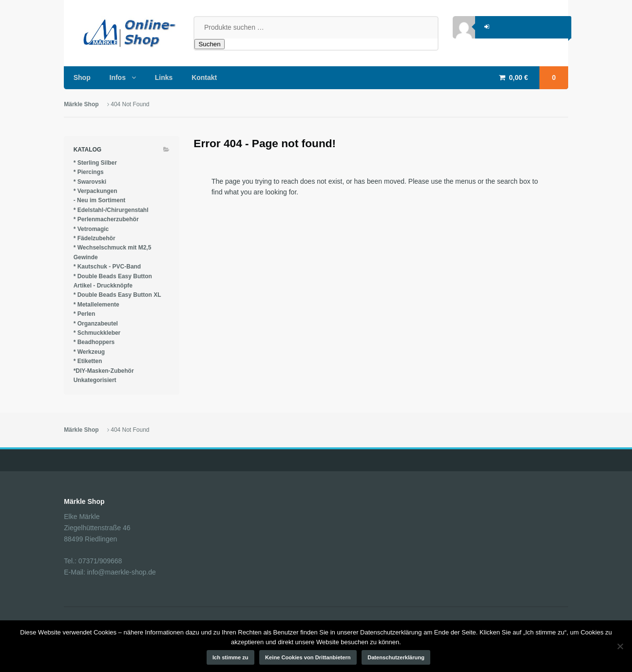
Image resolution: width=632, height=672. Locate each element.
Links (164, 77)
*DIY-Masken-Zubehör (104, 371)
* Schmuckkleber (97, 333)
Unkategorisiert (95, 380)
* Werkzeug (89, 352)
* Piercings (89, 172)
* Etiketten (88, 361)
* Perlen (85, 314)
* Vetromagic (91, 229)
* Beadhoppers (94, 342)
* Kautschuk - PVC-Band (107, 267)
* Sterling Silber (95, 163)
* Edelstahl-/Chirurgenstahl (111, 210)
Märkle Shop (81, 104)
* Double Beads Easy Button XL (117, 295)
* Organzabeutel (96, 324)
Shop (82, 77)
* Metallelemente (96, 305)
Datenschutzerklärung (396, 657)
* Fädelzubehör (95, 238)
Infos (118, 77)
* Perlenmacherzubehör (106, 219)
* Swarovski (90, 182)
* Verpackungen (96, 191)
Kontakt (204, 77)
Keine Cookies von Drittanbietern (308, 657)
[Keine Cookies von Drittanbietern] (620, 646)
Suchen (209, 44)
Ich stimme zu (230, 657)
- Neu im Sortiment (100, 200)
